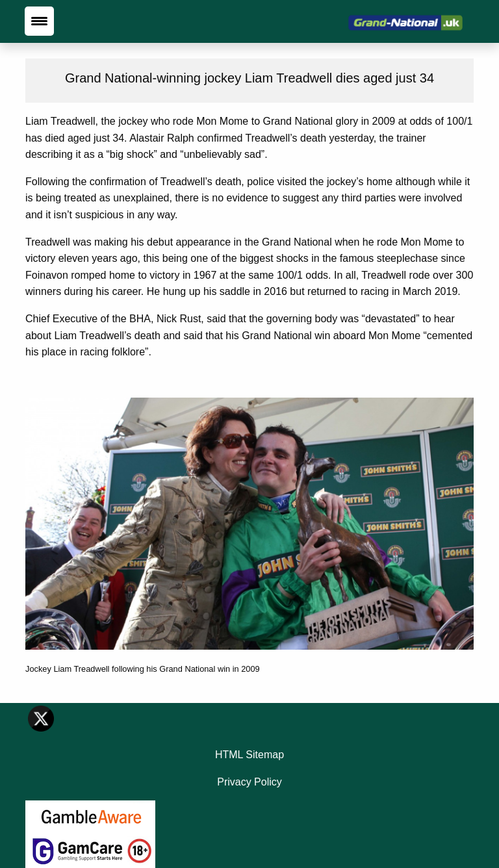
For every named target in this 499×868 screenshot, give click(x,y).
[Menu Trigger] (39, 21)
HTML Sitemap (249, 755)
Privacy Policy (249, 782)
